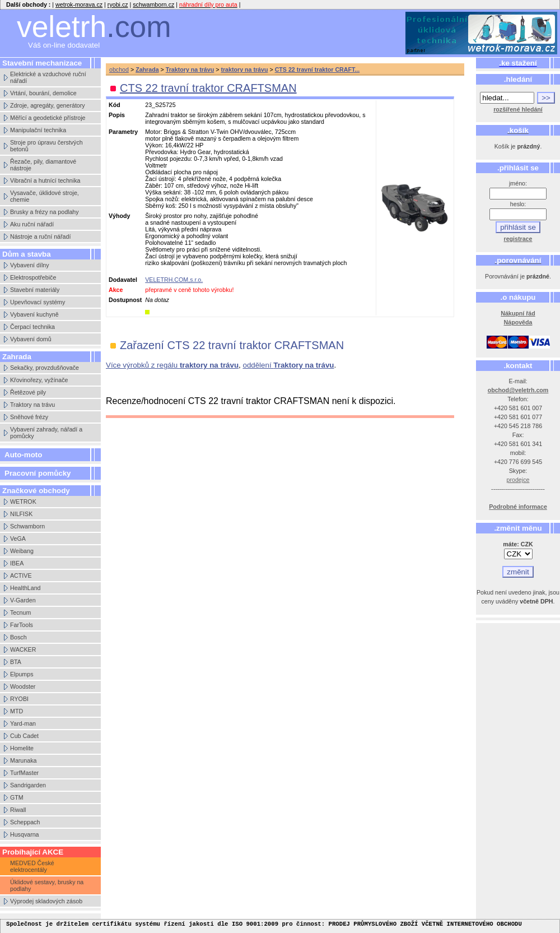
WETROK (23, 502)
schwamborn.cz (153, 4)
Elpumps (22, 674)
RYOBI (19, 699)
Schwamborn (27, 526)
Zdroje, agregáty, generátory (48, 105)
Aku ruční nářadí (32, 224)
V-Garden (23, 600)
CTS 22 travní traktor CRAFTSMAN (208, 88)
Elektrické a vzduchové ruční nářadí (48, 77)
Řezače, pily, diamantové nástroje (43, 165)
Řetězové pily (28, 392)
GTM (17, 797)
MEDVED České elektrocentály (32, 866)
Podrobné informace (518, 507)
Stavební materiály (35, 290)
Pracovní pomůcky (38, 473)
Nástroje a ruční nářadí (40, 236)
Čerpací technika (32, 327)
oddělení (288, 365)
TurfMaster (24, 773)
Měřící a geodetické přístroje (48, 118)
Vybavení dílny (30, 265)
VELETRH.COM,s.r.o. (174, 280)
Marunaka (23, 760)
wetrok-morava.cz (79, 4)
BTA (16, 662)
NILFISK (21, 514)
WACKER (23, 649)
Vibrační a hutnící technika (45, 180)
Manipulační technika (38, 130)
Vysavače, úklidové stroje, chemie (45, 196)
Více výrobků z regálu (172, 365)
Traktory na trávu (32, 405)
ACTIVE (21, 575)
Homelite (22, 748)
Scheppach (25, 822)
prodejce (518, 480)
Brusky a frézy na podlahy (45, 212)
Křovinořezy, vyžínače (39, 380)
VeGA (18, 539)
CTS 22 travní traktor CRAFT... (318, 69)
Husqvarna (25, 834)
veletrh (94, 27)
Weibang (22, 551)
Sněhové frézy (29, 417)
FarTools (22, 625)
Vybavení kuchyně (34, 314)
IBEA (17, 563)
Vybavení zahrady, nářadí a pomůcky (46, 433)
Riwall (18, 810)
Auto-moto (23, 455)
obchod (119, 69)
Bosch (18, 637)
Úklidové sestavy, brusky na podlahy (47, 885)
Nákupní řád (518, 313)
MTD (17, 711)
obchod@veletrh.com (518, 390)
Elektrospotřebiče (33, 277)
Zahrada (147, 69)
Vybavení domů (31, 339)
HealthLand (25, 588)
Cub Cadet (24, 736)
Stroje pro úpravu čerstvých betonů (46, 146)
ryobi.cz (118, 4)
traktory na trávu (244, 69)
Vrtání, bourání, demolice (43, 93)
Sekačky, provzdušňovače (45, 368)
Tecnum (20, 612)
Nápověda (518, 322)
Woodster (23, 686)
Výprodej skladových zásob (46, 901)
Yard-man (23, 723)
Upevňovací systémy (38, 302)
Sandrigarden (28, 785)
